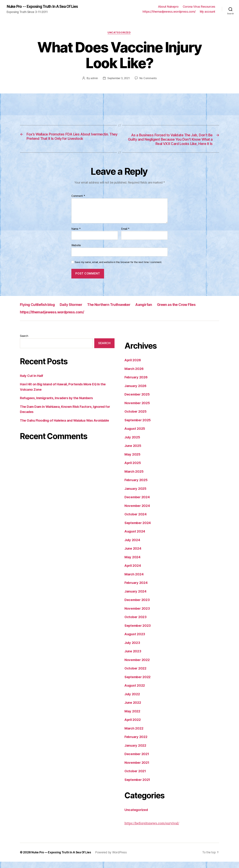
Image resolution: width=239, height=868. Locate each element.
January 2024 (136, 597)
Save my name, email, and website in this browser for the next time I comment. (118, 268)
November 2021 (138, 769)
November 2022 (138, 666)
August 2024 (135, 538)
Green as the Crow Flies (193, 311)
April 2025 (133, 469)
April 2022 (133, 726)
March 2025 (134, 478)
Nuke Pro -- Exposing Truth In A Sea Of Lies (45, 7)
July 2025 (133, 443)
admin (94, 79)
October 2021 (136, 777)
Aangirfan (157, 311)
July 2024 (133, 546)
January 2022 (136, 752)
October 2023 (136, 623)
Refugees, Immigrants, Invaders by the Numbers (59, 404)
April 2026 (133, 366)
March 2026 (134, 375)
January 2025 (136, 495)
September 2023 (139, 632)
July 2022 (133, 700)
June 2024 (133, 555)
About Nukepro (168, 7)
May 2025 (133, 460)
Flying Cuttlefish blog (39, 311)
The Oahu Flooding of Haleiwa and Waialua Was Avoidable (67, 427)
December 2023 (138, 606)
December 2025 (138, 401)
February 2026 (137, 383)
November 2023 (138, 615)
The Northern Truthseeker (119, 311)
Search (24, 342)
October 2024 (136, 520)
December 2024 (138, 503)
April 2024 (133, 572)
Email (125, 235)
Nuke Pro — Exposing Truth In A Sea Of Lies (62, 859)
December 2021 (138, 760)
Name (76, 235)
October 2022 (136, 675)
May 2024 (133, 563)
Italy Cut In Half (32, 382)
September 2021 (138, 786)
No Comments (149, 79)
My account (208, 12)
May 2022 (133, 717)
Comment (78, 202)
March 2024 (134, 580)
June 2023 (133, 657)
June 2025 (133, 452)
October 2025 (136, 418)
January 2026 (136, 392)
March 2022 (134, 734)
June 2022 (133, 709)
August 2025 (135, 435)
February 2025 (137, 486)
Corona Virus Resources (199, 7)
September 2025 (139, 426)
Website (76, 252)
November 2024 (138, 512)
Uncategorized (119, 33)
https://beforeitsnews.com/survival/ (154, 830)
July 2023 (133, 649)
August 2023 (135, 640)
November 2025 (138, 409)
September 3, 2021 (118, 79)
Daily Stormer (77, 311)
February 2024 (137, 589)
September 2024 (139, 529)
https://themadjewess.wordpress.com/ (169, 12)
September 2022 (139, 683)
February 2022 (137, 743)
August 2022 (135, 692)
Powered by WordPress (112, 859)
